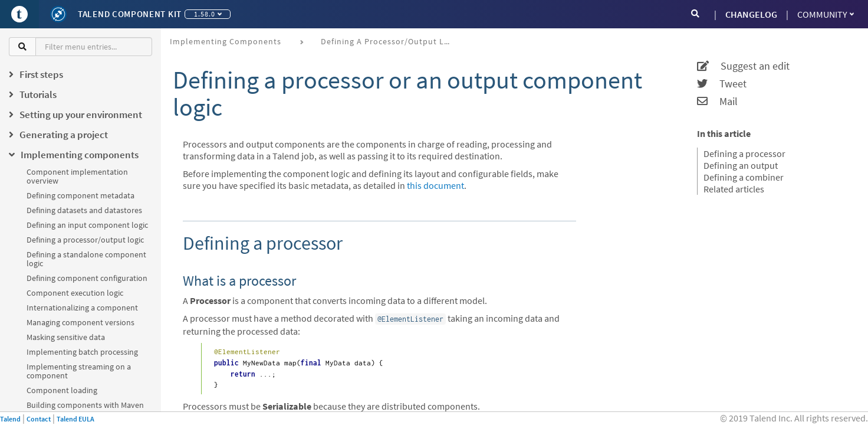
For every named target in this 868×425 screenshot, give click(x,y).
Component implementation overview (77, 176)
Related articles (734, 189)
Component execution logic (75, 293)
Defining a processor (744, 153)
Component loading (62, 390)
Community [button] (826, 14)
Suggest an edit (743, 66)
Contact (39, 419)
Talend (10, 419)
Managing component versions (80, 322)
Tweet (722, 84)
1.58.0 (208, 14)
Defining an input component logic (87, 225)
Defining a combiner (744, 177)
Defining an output (741, 165)
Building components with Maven (85, 405)
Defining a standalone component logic (86, 259)
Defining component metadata (80, 195)
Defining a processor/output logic (85, 240)
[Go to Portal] (19, 14)
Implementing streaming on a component (79, 371)
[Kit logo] (58, 14)
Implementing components (226, 41)
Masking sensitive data (66, 337)
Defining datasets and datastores (84, 210)
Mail (717, 102)
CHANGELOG (751, 14)
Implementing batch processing (82, 352)
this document (435, 185)
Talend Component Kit (130, 14)
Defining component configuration (87, 278)
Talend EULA (75, 419)
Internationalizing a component (82, 308)
